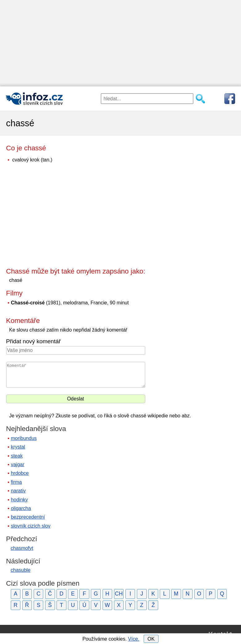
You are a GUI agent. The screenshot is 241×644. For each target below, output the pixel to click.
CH (119, 594)
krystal (18, 447)
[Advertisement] (120, 43)
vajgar (18, 464)
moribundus (24, 438)
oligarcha (21, 508)
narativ (18, 491)
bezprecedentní (28, 517)
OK (151, 639)
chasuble (21, 570)
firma (16, 482)
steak (17, 456)
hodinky (19, 500)
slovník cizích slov (31, 526)
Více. (133, 639)
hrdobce (20, 473)
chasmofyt (22, 548)
